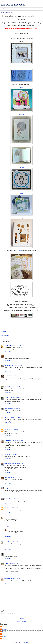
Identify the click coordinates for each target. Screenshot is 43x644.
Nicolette (7, 387)
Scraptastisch (8, 440)
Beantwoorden (8, 351)
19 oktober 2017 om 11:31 (17, 440)
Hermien (21, 114)
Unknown (7, 417)
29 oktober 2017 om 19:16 (17, 517)
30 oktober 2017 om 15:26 (13, 542)
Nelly (21, 87)
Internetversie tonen (22, 621)
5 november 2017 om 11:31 (15, 563)
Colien (3, 627)
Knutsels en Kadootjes (13, 5)
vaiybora (7, 579)
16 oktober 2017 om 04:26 (16, 417)
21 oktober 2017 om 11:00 (15, 488)
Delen (3, 338)
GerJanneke (5, 629)
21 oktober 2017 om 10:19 (14, 477)
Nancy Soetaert (8, 356)
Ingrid (22, 193)
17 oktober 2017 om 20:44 (13, 430)
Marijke (6, 397)
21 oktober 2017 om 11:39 (15, 499)
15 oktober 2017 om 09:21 (17, 345)
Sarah (6, 408)
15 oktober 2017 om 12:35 (15, 397)
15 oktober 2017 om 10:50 (16, 365)
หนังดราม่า (7, 584)
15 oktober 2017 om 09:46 (18, 356)
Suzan (21, 67)
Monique (21, 218)
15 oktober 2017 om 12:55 (14, 408)
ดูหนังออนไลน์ (8, 423)
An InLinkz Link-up (6, 331)
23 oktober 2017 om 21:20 (13, 508)
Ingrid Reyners (5, 634)
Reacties (8, 526)
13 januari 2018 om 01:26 (15, 579)
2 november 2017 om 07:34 (14, 554)
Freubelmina (8, 345)
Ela (5, 430)
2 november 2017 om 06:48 (21, 529)
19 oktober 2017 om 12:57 (13, 454)
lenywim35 (7, 365)
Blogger (27, 642)
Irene (6, 542)
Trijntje (6, 488)
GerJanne (22, 167)
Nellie (6, 477)
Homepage (22, 618)
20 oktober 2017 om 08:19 (17, 463)
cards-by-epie (8, 463)
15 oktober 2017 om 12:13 (15, 387)
